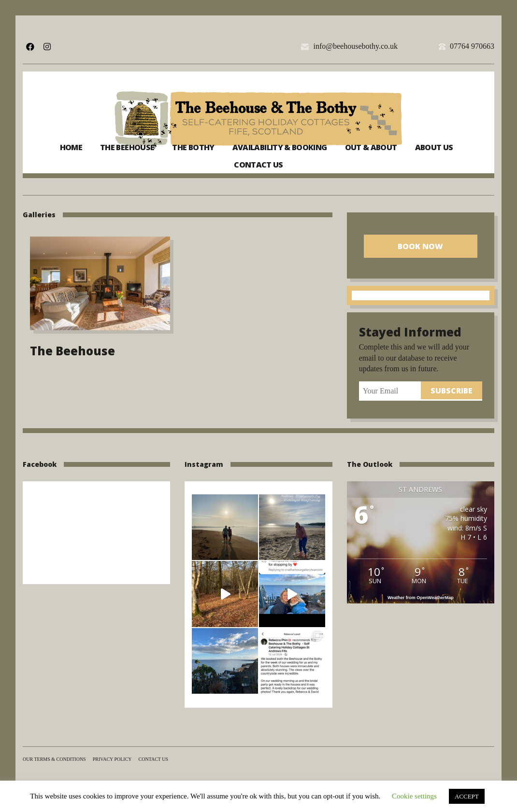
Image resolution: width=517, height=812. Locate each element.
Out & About (371, 147)
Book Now (420, 246)
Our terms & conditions (54, 759)
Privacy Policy (112, 759)
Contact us (258, 165)
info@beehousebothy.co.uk (355, 46)
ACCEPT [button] (467, 796)
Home (71, 147)
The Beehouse (127, 147)
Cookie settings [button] (414, 796)
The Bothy (193, 147)
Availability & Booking (280, 147)
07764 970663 (472, 46)
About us (434, 147)
